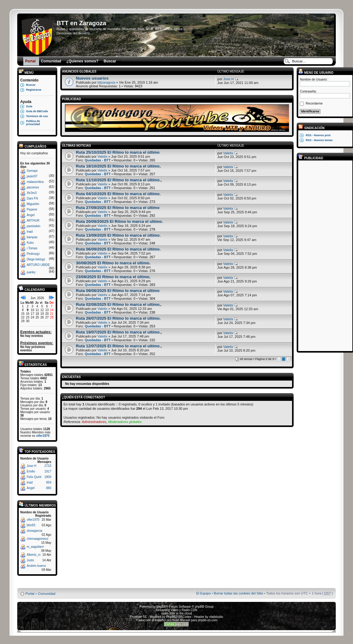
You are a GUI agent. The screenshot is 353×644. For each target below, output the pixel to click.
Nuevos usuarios (92, 78)
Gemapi (32, 171)
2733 (48, 466)
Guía (29, 106)
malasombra (35, 182)
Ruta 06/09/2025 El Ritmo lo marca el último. (118, 249)
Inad (30, 232)
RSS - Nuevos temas (319, 140)
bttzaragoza (106, 82)
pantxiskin (34, 226)
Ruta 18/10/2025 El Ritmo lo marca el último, (118, 166)
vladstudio (216, 617)
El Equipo (204, 593)
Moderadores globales (125, 422)
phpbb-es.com (208, 620)
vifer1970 (43, 436)
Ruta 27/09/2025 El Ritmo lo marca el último (118, 208)
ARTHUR (33, 221)
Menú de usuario (316, 73)
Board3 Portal (165, 584)
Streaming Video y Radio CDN (176, 610)
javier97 (32, 176)
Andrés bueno (36, 566)
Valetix (102, 156)
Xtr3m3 (32, 193)
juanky (31, 272)
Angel (31, 215)
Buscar (31, 85)
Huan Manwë (181, 620)
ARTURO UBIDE (38, 265)
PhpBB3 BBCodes (179, 617)
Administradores (94, 422)
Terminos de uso (37, 116)
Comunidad (47, 594)
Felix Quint (34, 477)
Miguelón (33, 204)
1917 (48, 471)
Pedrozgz (33, 254)
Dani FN (32, 198)
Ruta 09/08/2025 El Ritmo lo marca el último (118, 291)
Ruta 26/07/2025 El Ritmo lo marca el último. (118, 318)
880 (49, 488)
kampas (32, 237)
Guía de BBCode (37, 111)
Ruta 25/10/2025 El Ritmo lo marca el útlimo (118, 152)
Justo (30, 560)
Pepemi (32, 209)
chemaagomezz (38, 539)
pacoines (33, 187)
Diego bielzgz (36, 259)
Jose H (32, 466)
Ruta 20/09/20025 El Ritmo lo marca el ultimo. (119, 221)
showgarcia (35, 531)
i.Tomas (32, 248)
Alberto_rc (34, 555)
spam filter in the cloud (176, 613)
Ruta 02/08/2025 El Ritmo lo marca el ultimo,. (119, 304)
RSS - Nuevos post (318, 135)
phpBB (161, 607)
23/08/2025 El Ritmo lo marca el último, (113, 277)
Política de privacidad (33, 123)
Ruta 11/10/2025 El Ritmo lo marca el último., (119, 180)
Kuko (30, 243)
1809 (48, 477)
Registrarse (34, 90)
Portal (30, 594)
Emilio (31, 471)
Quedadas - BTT (98, 160)
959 (49, 482)
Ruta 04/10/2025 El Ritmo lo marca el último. (118, 194)
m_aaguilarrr (35, 547)
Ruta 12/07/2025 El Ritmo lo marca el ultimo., (119, 346)
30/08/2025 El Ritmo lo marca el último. (113, 263)
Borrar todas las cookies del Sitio (239, 593)
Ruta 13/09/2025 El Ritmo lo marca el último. (118, 235)
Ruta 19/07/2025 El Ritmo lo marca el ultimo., (119, 332)
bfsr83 (31, 525)
